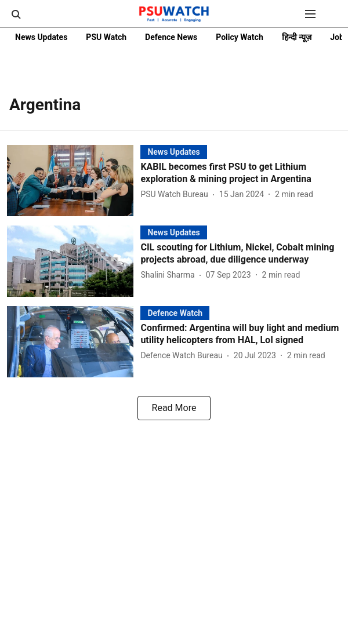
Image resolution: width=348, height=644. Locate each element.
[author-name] (176, 194)
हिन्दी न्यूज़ (297, 37)
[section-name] (173, 152)
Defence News (171, 37)
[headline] (241, 173)
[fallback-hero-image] (74, 181)
